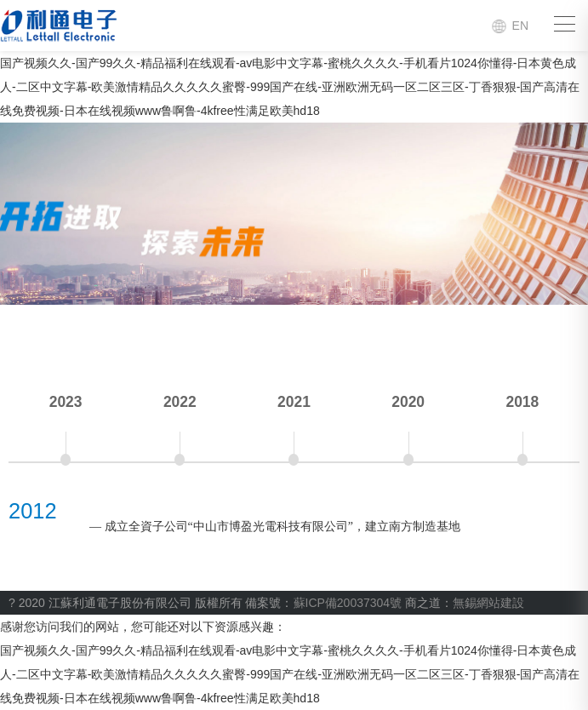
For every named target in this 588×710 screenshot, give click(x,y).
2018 (522, 402)
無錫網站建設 (488, 603)
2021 (294, 402)
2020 (408, 402)
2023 (66, 402)
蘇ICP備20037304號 (348, 603)
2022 (180, 402)
